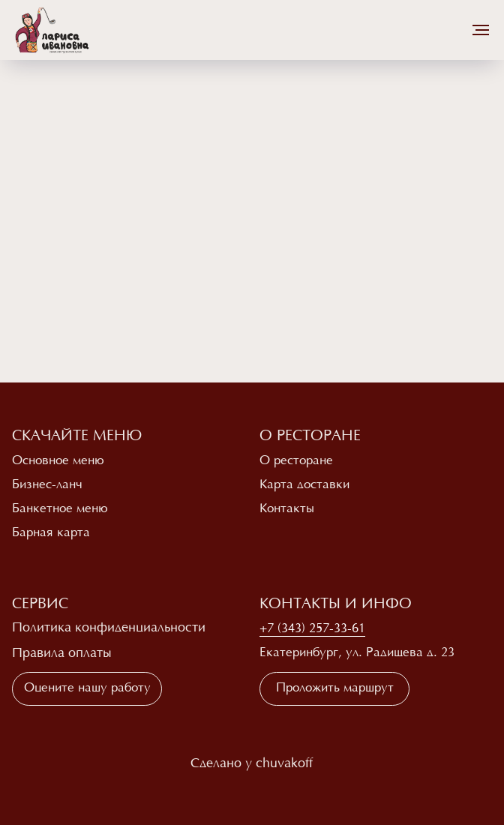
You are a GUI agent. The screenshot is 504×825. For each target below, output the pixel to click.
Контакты (287, 509)
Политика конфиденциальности (109, 628)
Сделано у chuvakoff (252, 764)
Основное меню (58, 461)
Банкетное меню (60, 509)
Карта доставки (304, 485)
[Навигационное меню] (481, 30)
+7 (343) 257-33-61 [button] (312, 629)
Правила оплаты (62, 654)
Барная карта (51, 533)
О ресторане (296, 461)
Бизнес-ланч (47, 485)
